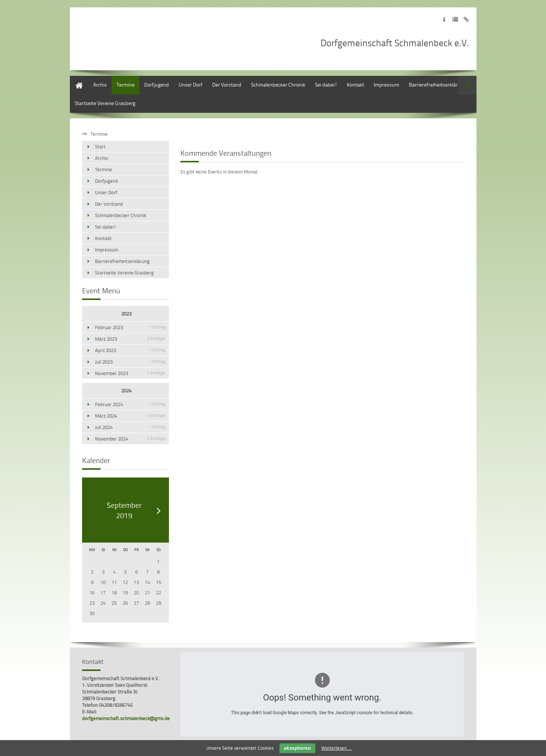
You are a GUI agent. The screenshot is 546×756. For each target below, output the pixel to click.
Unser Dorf (191, 85)
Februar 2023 (130, 327)
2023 (126, 314)
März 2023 (130, 339)
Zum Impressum (444, 19)
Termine (126, 85)
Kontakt (355, 85)
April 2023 (130, 350)
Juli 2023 (130, 362)
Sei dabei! (326, 85)
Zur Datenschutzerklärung (455, 19)
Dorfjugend (157, 85)
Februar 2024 (130, 404)
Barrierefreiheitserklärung (438, 85)
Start (75, 79)
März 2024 (130, 416)
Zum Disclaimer (466, 19)
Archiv (100, 85)
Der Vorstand (227, 85)
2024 (126, 391)
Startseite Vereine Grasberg (105, 103)
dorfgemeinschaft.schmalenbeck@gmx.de (126, 718)
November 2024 (130, 439)
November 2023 (130, 373)
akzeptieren (297, 748)
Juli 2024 (130, 427)
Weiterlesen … (336, 748)
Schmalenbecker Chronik (278, 85)
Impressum (386, 85)
